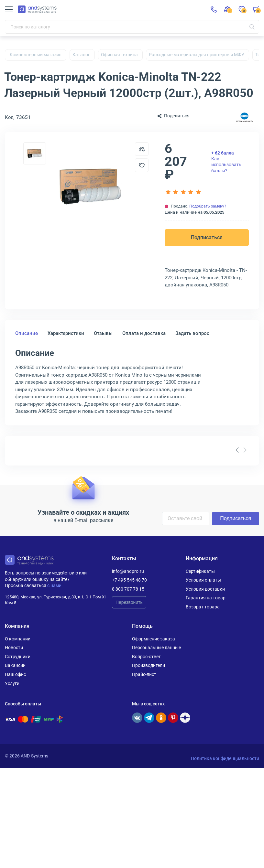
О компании (18, 639)
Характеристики (66, 333)
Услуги (12, 683)
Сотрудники (18, 657)
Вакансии (15, 665)
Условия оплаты (203, 580)
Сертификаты (200, 571)
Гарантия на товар (206, 598)
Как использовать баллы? (226, 162)
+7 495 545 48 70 (129, 580)
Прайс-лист (144, 674)
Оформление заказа (154, 639)
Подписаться (207, 237)
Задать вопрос (192, 333)
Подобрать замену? (208, 206)
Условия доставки (205, 589)
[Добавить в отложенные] (142, 165)
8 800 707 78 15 (128, 589)
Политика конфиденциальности (225, 758)
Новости (14, 648)
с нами (54, 585)
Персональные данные (156, 648)
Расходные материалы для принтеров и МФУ (197, 55)
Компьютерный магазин (36, 55)
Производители (148, 665)
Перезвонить (129, 602)
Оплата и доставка (144, 333)
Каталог (81, 55)
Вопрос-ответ (146, 657)
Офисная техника (119, 55)
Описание (27, 333)
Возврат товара (203, 607)
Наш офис (15, 674)
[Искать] (252, 27)
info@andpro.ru (128, 571)
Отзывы (103, 333)
